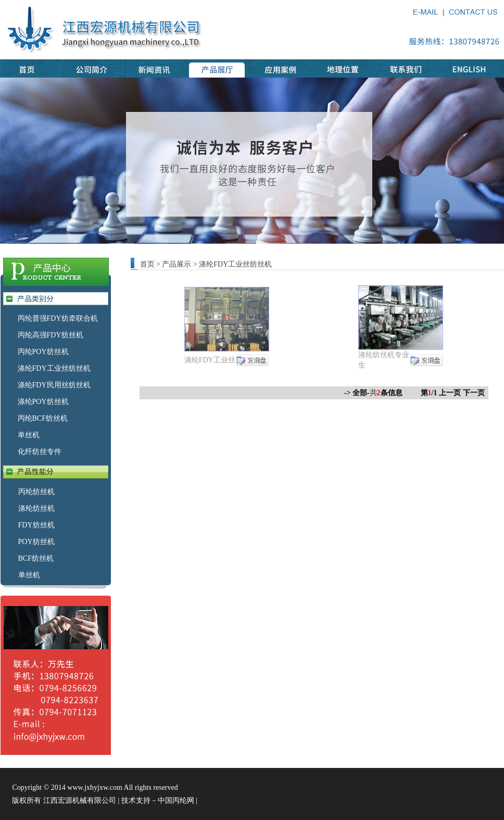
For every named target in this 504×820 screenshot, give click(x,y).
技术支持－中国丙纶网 (158, 800)
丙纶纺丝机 (36, 492)
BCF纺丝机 (36, 558)
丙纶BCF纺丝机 (43, 418)
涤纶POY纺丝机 (43, 402)
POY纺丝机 (36, 542)
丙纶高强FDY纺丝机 (51, 335)
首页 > (150, 264)
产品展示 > (180, 264)
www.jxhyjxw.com (95, 787)
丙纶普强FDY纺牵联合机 (58, 318)
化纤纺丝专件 (40, 452)
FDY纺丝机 (36, 525)
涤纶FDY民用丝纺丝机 (54, 385)
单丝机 (29, 435)
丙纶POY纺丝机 (43, 352)
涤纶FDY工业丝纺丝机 (54, 368)
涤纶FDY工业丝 (210, 360)
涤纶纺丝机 (36, 508)
